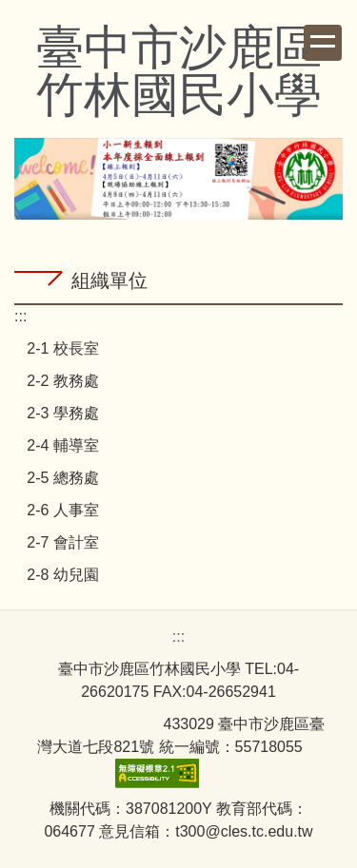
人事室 (76, 510)
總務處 (76, 478)
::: (20, 316)
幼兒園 (76, 575)
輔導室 (76, 445)
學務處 (76, 413)
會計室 (76, 542)
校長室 (76, 348)
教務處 (76, 381)
